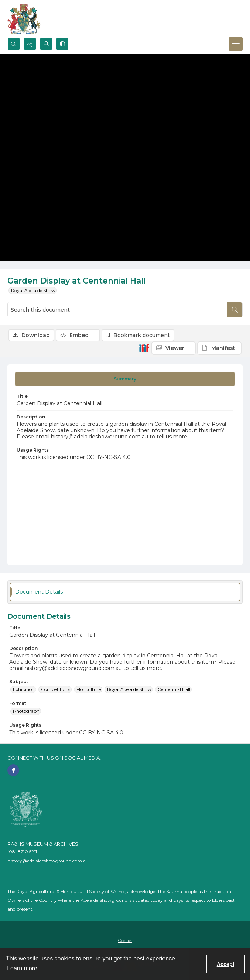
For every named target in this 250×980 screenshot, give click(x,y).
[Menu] (236, 44)
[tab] (125, 379)
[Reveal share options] (30, 44)
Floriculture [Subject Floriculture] (89, 689)
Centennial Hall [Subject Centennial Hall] (174, 689)
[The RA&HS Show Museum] (24, 19)
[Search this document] (118, 310)
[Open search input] (14, 44)
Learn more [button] (22, 968)
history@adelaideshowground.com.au (48, 861)
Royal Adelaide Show (33, 290)
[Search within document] (235, 310)
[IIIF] (144, 348)
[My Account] (46, 44)
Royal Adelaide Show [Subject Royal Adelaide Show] (129, 689)
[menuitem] (125, 940)
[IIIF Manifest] (219, 348)
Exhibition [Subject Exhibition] (24, 689)
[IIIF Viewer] (174, 348)
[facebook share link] (13, 770)
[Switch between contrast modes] (62, 44)
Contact (125, 941)
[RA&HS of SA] (26, 809)
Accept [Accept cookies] (226, 964)
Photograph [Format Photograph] (26, 711)
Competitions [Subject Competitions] (56, 689)
